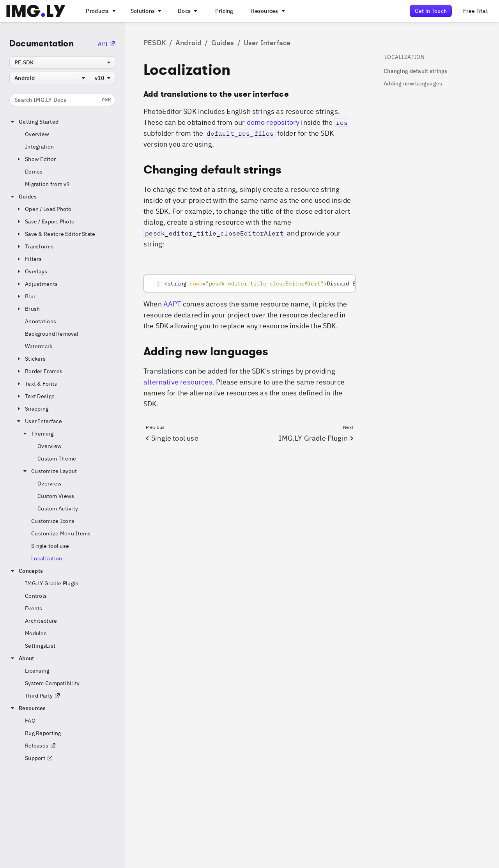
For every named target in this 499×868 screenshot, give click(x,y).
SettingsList (40, 646)
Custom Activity (58, 508)
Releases (41, 746)
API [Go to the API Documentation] (107, 44)
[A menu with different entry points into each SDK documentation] (187, 11)
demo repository (273, 122)
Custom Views (56, 496)
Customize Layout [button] (49, 471)
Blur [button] (26, 296)
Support (39, 758)
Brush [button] (28, 309)
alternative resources (178, 382)
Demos (34, 172)
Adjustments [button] (37, 284)
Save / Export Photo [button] (45, 221)
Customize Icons (53, 521)
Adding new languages (413, 83)
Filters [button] (29, 259)
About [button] (22, 658)
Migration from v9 (47, 184)
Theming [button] (38, 434)
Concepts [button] (26, 571)
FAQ (30, 721)
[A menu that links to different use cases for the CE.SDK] (145, 11)
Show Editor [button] (36, 159)
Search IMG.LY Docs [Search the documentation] (63, 100)
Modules (36, 633)
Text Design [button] (35, 396)
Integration (39, 147)
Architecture (41, 621)
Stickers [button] (31, 359)
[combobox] (62, 62)
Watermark (39, 346)
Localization (47, 558)
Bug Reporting (43, 733)
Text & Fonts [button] (36, 384)
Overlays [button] (31, 271)
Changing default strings (416, 71)
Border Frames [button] (39, 371)
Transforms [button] (35, 246)
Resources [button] (28, 708)
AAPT (172, 304)
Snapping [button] (32, 409)
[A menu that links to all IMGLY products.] (100, 11)
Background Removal (52, 334)
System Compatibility (52, 683)
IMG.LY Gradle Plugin (52, 583)
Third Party (43, 696)
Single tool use (50, 546)
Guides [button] (23, 197)
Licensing (37, 671)
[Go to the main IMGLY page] (36, 11)
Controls (36, 596)
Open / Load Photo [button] (44, 209)
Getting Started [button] (34, 122)
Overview (37, 134)
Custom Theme (57, 459)
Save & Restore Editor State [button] (56, 234)
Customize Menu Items (61, 533)
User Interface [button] (39, 421)
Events (34, 608)
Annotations (41, 321)
